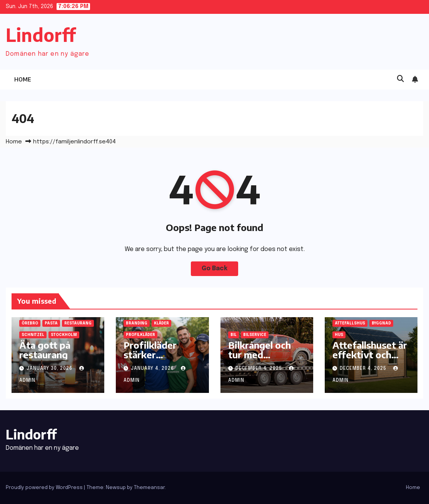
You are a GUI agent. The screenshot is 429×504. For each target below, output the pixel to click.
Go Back (214, 269)
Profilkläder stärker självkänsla (150, 354)
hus (339, 335)
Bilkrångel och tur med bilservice (260, 354)
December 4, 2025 (260, 369)
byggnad (381, 323)
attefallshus (350, 323)
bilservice (255, 335)
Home (23, 79)
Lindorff (41, 35)
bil (234, 335)
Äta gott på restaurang (45, 350)
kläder (161, 323)
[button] (401, 79)
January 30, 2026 (50, 369)
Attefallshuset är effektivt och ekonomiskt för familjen (370, 359)
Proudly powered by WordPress (45, 488)
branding (137, 323)
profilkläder (140, 335)
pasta (51, 323)
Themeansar (149, 488)
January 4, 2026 (153, 369)
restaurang (78, 323)
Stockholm (64, 335)
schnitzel (33, 335)
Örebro (30, 323)
